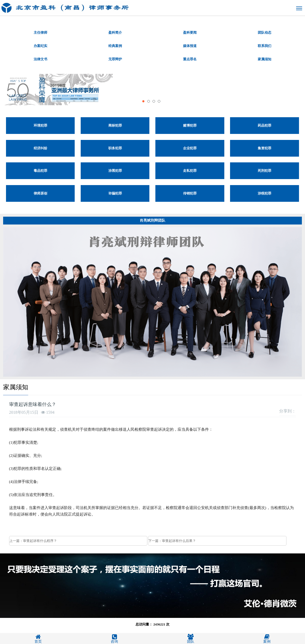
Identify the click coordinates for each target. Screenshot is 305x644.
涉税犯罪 (265, 193)
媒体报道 (190, 46)
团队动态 (265, 33)
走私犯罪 (190, 171)
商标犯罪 (115, 125)
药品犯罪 (265, 125)
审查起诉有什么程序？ (40, 541)
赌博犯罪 (190, 125)
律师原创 (40, 193)
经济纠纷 (40, 148)
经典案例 (115, 46)
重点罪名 (190, 59)
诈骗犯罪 (115, 193)
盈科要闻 (190, 33)
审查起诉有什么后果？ (179, 541)
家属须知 (265, 59)
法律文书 (40, 59)
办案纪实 (40, 46)
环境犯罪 (40, 125)
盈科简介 (115, 33)
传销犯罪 (190, 193)
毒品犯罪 (40, 171)
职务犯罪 (115, 148)
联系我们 (265, 46)
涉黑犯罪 (115, 171)
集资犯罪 (265, 148)
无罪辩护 (115, 59)
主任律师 (40, 33)
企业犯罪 (190, 148)
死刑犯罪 (265, 171)
